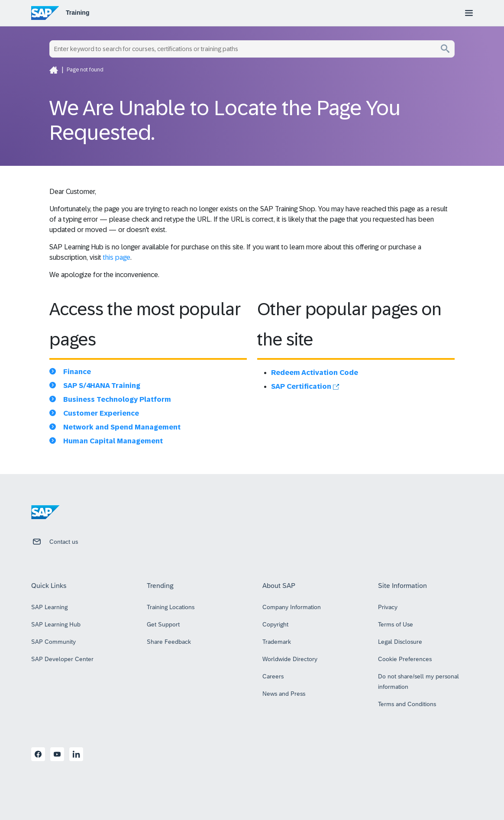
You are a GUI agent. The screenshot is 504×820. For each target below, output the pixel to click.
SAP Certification (305, 386)
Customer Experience (101, 413)
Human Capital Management (113, 441)
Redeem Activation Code (315, 373)
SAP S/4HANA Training (102, 386)
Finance (77, 372)
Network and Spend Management (122, 427)
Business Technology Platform (117, 399)
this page (117, 257)
